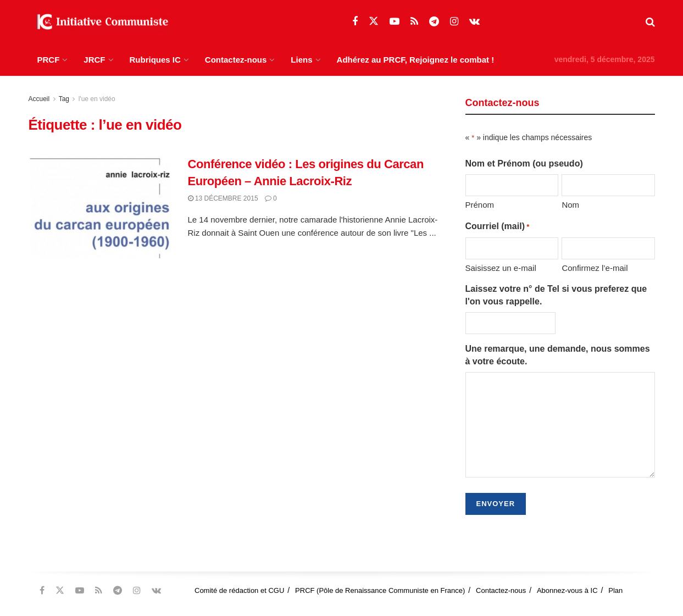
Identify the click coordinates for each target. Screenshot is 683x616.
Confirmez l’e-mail (595, 268)
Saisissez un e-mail (501, 268)
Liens (301, 60)
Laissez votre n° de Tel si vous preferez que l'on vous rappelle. (556, 295)
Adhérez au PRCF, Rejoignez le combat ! (416, 60)
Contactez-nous (236, 60)
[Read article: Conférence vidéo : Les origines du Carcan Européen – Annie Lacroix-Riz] (100, 207)
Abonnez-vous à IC (567, 590)
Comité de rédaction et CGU (239, 590)
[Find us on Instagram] (454, 22)
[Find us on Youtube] (395, 22)
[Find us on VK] (474, 22)
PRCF (49, 60)
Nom (570, 205)
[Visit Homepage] (100, 22)
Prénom (480, 205)
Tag (64, 99)
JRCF (94, 60)
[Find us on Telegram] (434, 22)
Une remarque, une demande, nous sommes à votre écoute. (558, 355)
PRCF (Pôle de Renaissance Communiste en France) (380, 590)
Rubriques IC (155, 60)
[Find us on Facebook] (355, 22)
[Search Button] (650, 22)
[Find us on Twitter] (374, 21)
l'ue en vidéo (97, 99)
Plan (615, 590)
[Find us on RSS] (414, 22)
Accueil (39, 99)
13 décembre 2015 (223, 198)
